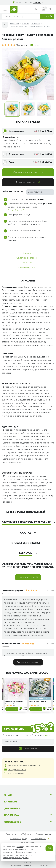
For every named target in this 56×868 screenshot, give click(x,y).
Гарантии (27, 263)
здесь (47, 735)
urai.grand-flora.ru (39, 865)
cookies (20, 847)
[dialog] (36, 9)
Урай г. (38, 3)
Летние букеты (39, 839)
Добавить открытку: (13, 192)
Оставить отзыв (28, 577)
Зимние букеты (43, 834)
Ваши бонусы (16, 210)
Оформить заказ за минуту (28, 172)
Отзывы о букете (27, 268)
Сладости (11, 834)
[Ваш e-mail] (28, 742)
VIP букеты (26, 834)
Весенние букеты (26, 843)
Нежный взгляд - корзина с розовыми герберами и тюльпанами (14, 702)
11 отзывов (21, 45)
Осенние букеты (18, 839)
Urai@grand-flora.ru (17, 770)
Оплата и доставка (27, 258)
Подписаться (28, 749)
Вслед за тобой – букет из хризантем (38, 702)
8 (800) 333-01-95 (16, 774)
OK (49, 848)
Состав (27, 253)
